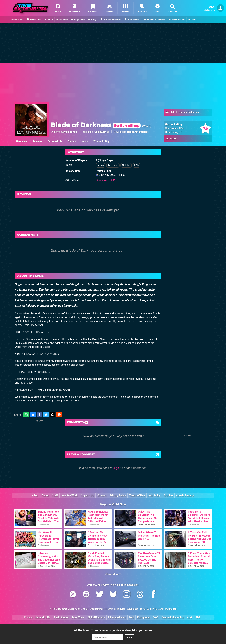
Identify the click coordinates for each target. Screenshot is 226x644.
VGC (156, 618)
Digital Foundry (96, 618)
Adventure (113, 165)
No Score (171, 139)
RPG (136, 165)
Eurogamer (144, 618)
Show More (113, 574)
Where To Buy (101, 141)
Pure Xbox (78, 618)
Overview (22, 141)
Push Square (61, 618)
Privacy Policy (118, 496)
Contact (102, 496)
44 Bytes (121, 609)
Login (204, 10)
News (85, 141)
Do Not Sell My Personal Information (158, 609)
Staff (55, 496)
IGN (131, 618)
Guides (72, 141)
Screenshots (55, 141)
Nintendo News (117, 618)
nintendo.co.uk (105, 180)
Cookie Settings (185, 496)
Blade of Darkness (96, 125)
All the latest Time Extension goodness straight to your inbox (113, 630)
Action (101, 165)
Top (35, 496)
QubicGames (102, 132)
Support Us (87, 496)
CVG (190, 618)
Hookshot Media (66, 609)
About (45, 496)
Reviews (37, 141)
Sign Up (212, 10)
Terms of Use (137, 496)
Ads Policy (154, 496)
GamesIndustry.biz (173, 618)
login (117, 468)
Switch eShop (69, 132)
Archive (168, 496)
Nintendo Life (43, 618)
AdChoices (132, 609)
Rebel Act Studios (137, 132)
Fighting (126, 165)
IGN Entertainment (95, 609)
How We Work (69, 496)
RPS (198, 618)
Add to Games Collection (182, 112)
